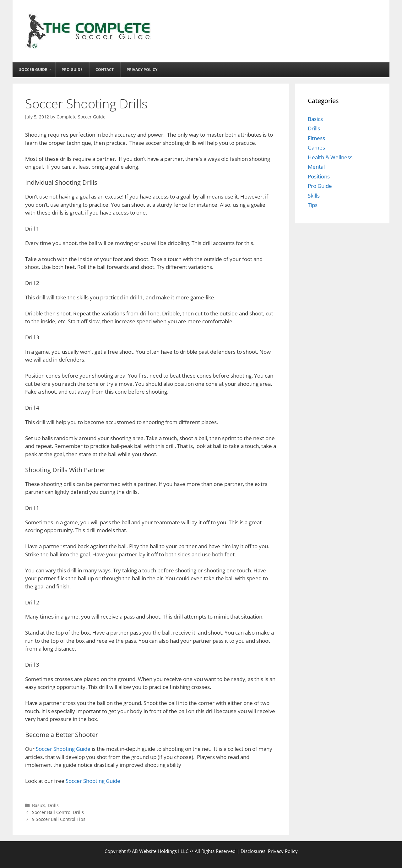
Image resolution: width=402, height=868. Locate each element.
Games (316, 147)
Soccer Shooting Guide (63, 749)
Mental (316, 167)
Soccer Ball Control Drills (58, 812)
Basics (39, 805)
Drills (53, 805)
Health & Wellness (330, 157)
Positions (319, 176)
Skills (314, 196)
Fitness (316, 138)
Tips (313, 205)
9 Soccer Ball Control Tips (59, 819)
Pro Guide (320, 186)
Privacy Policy (283, 851)
